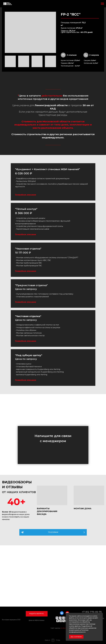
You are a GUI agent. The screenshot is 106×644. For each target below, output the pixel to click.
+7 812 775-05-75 (92, 612)
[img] (52, 495)
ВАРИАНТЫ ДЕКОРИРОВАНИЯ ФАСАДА (47, 511)
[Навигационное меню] (102, 4)
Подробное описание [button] (26, 195)
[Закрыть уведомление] (101, 615)
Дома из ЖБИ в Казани (37, 620)
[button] (37, 614)
